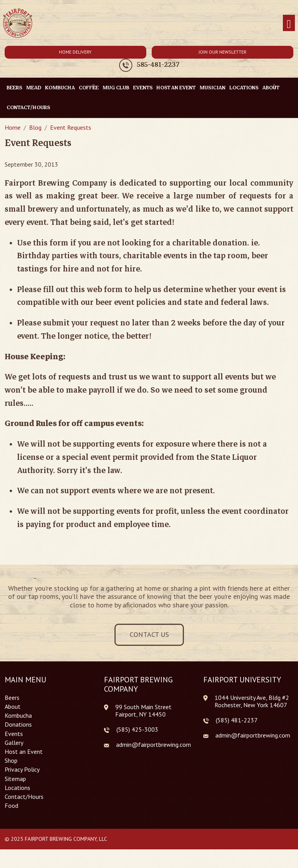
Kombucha (60, 88)
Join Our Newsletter (223, 52)
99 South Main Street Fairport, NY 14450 (143, 711)
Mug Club (116, 88)
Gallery (14, 743)
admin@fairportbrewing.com (153, 744)
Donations (18, 724)
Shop (11, 761)
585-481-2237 (158, 65)
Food (11, 806)
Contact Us (149, 634)
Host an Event (176, 88)
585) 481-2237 (237, 720)
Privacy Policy (22, 770)
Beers (14, 88)
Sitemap (15, 779)
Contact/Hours (28, 107)
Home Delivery (75, 52)
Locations (244, 88)
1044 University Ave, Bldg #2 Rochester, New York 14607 (252, 701)
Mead (34, 88)
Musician (212, 88)
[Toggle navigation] (289, 23)
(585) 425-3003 (137, 730)
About (13, 707)
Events (143, 88)
